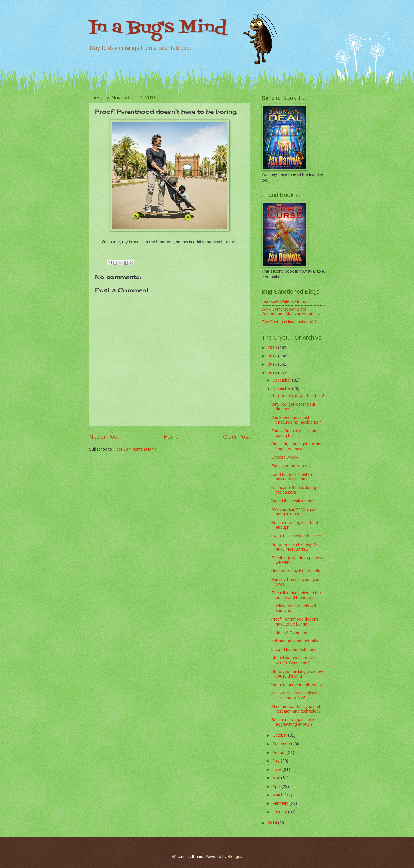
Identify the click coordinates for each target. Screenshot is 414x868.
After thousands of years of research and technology (296, 709)
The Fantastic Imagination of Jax (291, 322)
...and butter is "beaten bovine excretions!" (292, 477)
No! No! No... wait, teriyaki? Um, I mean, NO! (295, 696)
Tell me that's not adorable (295, 641)
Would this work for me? (293, 501)
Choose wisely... (286, 457)
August (280, 753)
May (277, 778)
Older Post (237, 437)
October (280, 735)
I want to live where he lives (296, 536)
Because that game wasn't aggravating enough (296, 722)
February (281, 803)
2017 (273, 356)
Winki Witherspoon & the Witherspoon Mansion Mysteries (291, 312)
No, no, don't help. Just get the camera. (296, 490)
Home (171, 437)
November (282, 389)
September (283, 744)
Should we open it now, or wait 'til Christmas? (295, 661)
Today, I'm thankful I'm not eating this (294, 433)
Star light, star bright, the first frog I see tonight (297, 446)
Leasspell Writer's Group (284, 302)
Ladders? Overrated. (290, 633)
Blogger (234, 857)
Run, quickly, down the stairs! (298, 396)
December (282, 380)
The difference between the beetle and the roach (296, 595)
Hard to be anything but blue (297, 571)
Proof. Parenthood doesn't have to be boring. (295, 622)
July (277, 761)
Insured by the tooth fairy (294, 650)
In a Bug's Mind (158, 28)
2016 (273, 364)
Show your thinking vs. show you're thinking (297, 674)
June (278, 770)
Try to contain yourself (291, 466)
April (277, 787)
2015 (273, 373)
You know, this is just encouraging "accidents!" (296, 420)
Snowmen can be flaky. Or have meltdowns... (295, 547)
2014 (273, 823)
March (279, 795)
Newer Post (104, 437)
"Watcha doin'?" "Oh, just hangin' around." (294, 512)
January (280, 812)
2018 (273, 348)
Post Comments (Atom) (135, 449)
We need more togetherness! (298, 685)
